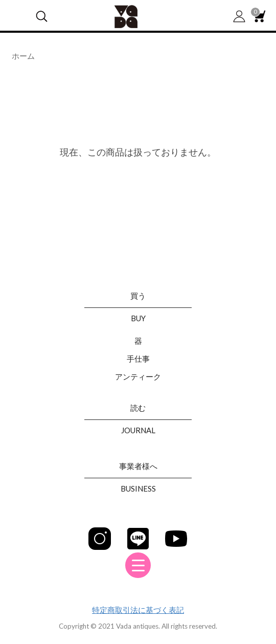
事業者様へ (138, 466)
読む (138, 408)
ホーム (23, 56)
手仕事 (138, 359)
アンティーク (138, 376)
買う (138, 296)
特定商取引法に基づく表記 (138, 610)
